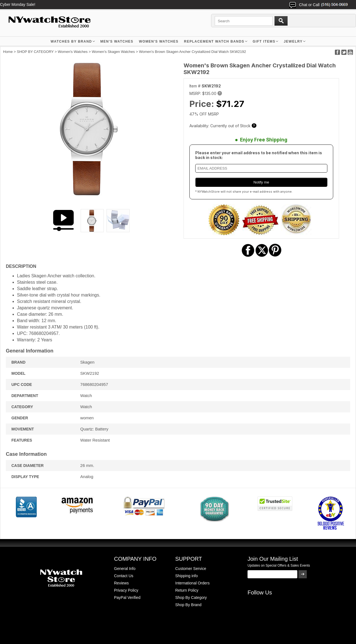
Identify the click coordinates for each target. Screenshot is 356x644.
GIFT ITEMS (264, 41)
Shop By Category (191, 598)
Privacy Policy (126, 590)
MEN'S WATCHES (117, 41)
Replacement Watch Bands (214, 41)
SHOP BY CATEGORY (35, 52)
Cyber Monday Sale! (18, 4)
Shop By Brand (188, 605)
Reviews (121, 583)
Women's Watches (73, 52)
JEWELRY (293, 41)
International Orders (192, 583)
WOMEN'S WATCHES (159, 41)
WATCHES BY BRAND (71, 41)
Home (8, 52)
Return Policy (187, 590)
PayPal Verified (127, 598)
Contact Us (124, 576)
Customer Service (191, 569)
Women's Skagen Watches (113, 52)
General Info (125, 569)
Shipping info (186, 576)
